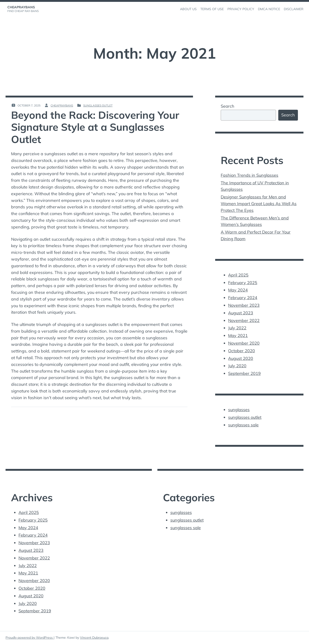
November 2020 (244, 343)
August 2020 (241, 358)
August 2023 (241, 313)
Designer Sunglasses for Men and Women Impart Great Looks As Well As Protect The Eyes (259, 204)
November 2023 (244, 305)
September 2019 (244, 373)
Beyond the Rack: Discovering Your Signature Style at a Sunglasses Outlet (95, 127)
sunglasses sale (243, 425)
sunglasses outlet (98, 105)
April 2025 (238, 275)
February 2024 (243, 298)
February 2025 (243, 283)
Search (228, 106)
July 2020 (237, 366)
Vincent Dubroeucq (94, 638)
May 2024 (238, 290)
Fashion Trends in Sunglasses (249, 175)
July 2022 (237, 328)
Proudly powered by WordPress (30, 638)
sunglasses (239, 410)
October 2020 (242, 351)
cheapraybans (21, 7)
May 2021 (238, 336)
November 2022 (244, 320)
